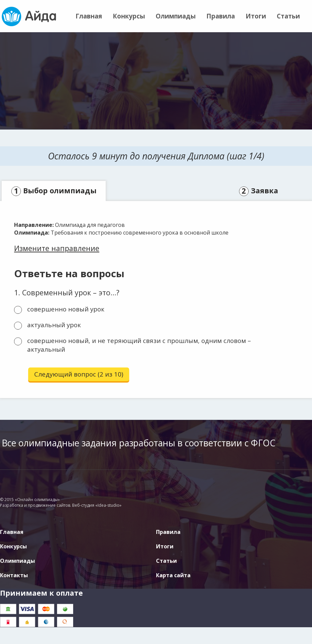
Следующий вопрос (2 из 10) (79, 374)
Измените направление (57, 248)
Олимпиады (176, 16)
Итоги (256, 16)
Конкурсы (129, 16)
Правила (221, 16)
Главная (89, 16)
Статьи (288, 16)
